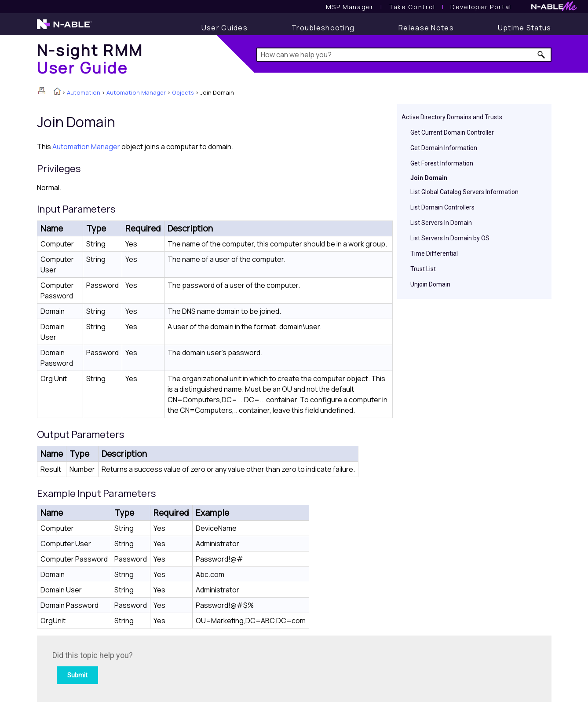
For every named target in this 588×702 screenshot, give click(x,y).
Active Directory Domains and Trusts (452, 117)
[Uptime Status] (525, 28)
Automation (84, 92)
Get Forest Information (442, 163)
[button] (542, 55)
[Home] (90, 59)
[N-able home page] (64, 28)
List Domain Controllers (442, 207)
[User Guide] (225, 28)
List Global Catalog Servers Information (464, 192)
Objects (183, 92)
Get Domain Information (444, 148)
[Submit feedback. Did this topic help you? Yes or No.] (171, 667)
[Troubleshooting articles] (323, 28)
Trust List (423, 269)
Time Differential (434, 254)
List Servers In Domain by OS (450, 238)
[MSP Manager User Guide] (350, 7)
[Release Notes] (426, 28)
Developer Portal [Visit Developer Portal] (481, 7)
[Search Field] (404, 55)
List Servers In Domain (441, 223)
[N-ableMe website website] (554, 9)
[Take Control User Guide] (412, 7)
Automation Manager (136, 92)
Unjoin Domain (430, 284)
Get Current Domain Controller (452, 132)
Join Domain (429, 178)
